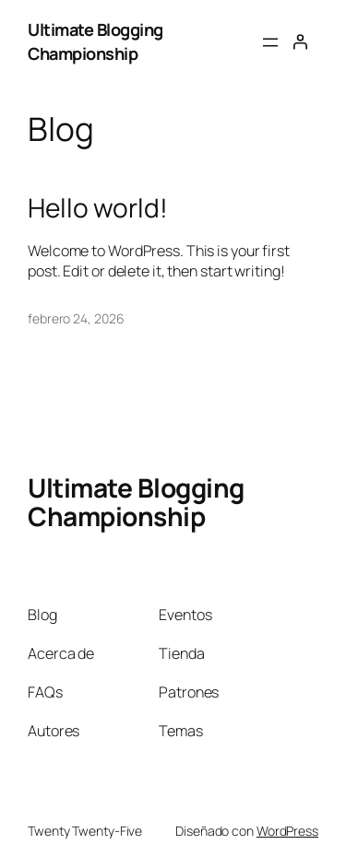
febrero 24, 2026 (76, 318)
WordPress (287, 831)
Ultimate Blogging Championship (95, 41)
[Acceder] (300, 41)
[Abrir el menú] (270, 42)
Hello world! (98, 208)
